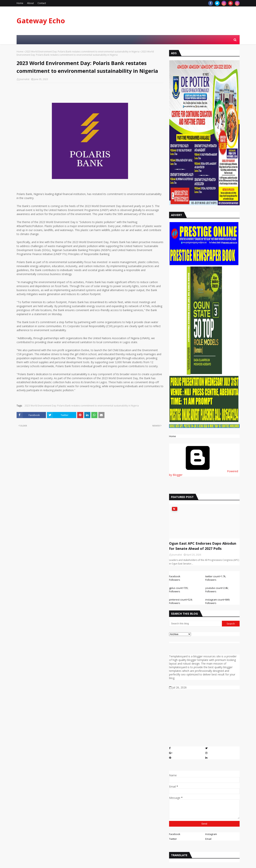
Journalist (24, 79)
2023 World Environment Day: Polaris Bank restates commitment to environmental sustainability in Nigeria (82, 52)
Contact (42, 3)
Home (20, 3)
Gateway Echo (41, 21)
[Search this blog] (196, 624)
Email (208, 839)
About (30, 3)
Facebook (175, 834)
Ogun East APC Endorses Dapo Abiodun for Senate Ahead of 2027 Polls (203, 546)
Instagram (211, 834)
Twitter (173, 839)
